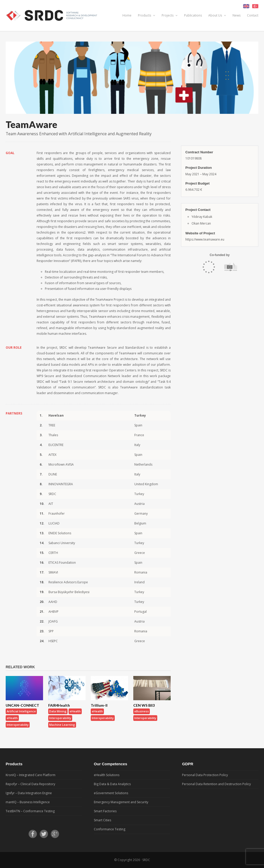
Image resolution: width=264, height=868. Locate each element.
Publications (193, 15)
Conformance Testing (110, 829)
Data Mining (58, 711)
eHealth (12, 718)
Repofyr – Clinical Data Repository (30, 784)
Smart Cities (102, 820)
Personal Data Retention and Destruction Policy (216, 784)
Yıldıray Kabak (202, 217)
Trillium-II (99, 705)
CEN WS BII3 (144, 705)
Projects (170, 15)
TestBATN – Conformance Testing (30, 811)
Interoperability (18, 725)
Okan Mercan (201, 223)
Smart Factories (105, 811)
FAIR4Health (59, 705)
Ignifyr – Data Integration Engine (29, 793)
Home (127, 15)
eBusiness (142, 711)
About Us (217, 15)
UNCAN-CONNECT (22, 705)
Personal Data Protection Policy (205, 775)
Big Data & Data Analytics (112, 784)
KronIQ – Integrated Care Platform (31, 775)
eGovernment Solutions (111, 793)
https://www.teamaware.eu (205, 239)
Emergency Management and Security (121, 802)
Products (147, 15)
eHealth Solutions (107, 775)
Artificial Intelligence (21, 711)
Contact (253, 15)
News (237, 15)
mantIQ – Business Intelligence (28, 802)
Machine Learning (62, 725)
